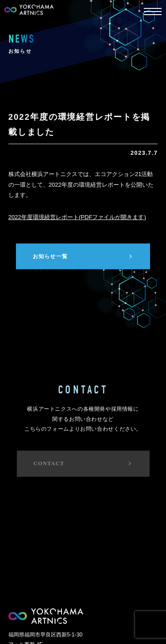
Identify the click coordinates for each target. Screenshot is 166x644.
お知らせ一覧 (83, 256)
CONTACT (83, 463)
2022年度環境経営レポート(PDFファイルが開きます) (77, 217)
